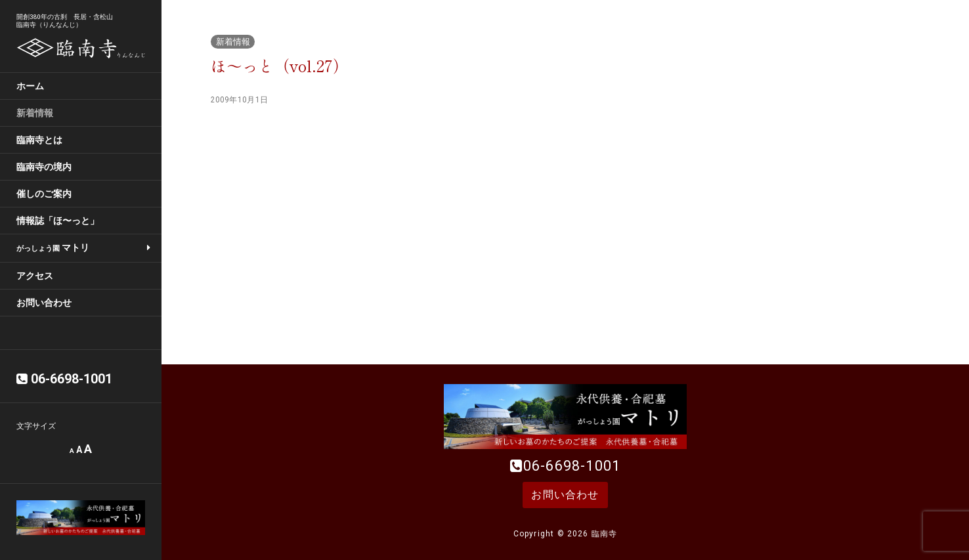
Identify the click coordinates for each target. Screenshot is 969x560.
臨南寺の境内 (44, 167)
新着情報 (35, 113)
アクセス (35, 276)
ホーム (30, 86)
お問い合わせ (44, 303)
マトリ (53, 248)
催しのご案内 (44, 194)
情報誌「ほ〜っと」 (58, 221)
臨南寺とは (39, 140)
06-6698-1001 (572, 466)
